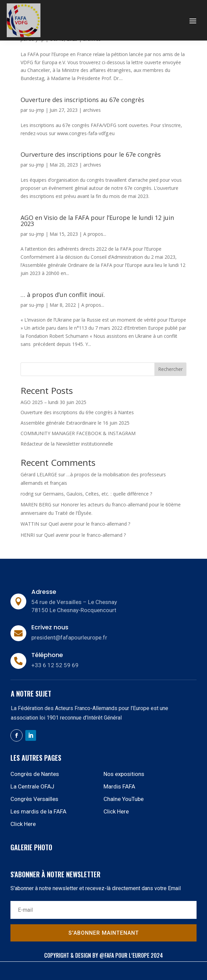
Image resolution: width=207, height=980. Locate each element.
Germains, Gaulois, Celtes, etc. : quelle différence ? (97, 494)
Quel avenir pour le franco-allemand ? (89, 524)
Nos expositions (124, 774)
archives (92, 110)
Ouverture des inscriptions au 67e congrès (82, 100)
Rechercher (170, 369)
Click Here (116, 811)
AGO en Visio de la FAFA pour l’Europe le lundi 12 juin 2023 (97, 221)
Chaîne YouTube (124, 799)
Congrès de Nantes (35, 774)
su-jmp (37, 110)
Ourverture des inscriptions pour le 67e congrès (91, 154)
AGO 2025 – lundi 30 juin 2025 (53, 402)
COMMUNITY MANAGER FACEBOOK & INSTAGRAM (79, 433)
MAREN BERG (36, 505)
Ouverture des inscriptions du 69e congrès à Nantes (77, 412)
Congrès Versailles (34, 799)
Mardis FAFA (119, 786)
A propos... (95, 234)
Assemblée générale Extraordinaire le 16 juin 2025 (75, 423)
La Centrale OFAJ (32, 786)
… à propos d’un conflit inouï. (63, 295)
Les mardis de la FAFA (38, 811)
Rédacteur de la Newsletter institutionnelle (67, 444)
